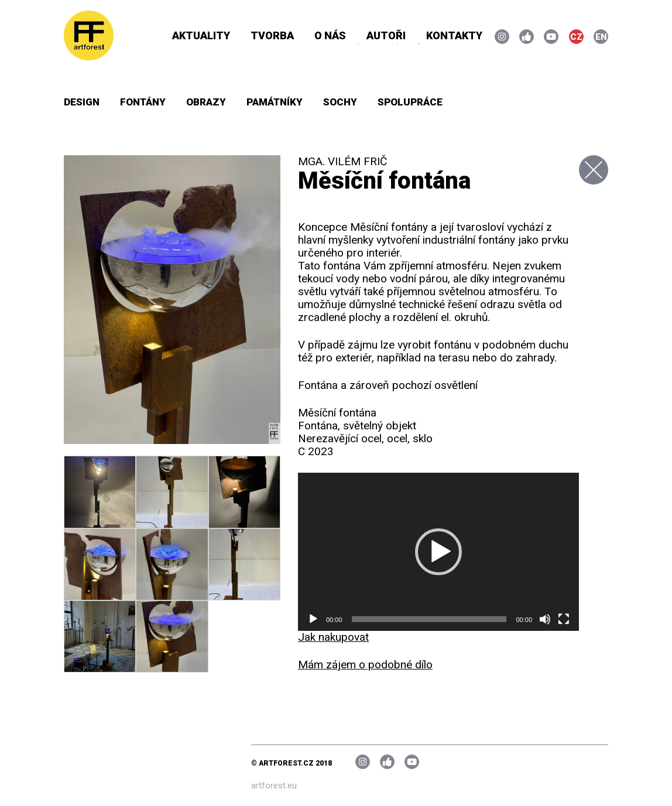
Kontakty (454, 35)
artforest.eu (274, 785)
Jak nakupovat (333, 637)
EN (601, 37)
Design (82, 102)
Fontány (143, 102)
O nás (330, 35)
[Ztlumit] (545, 619)
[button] (438, 552)
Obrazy (206, 102)
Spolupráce (410, 102)
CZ (576, 37)
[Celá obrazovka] (564, 619)
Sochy (340, 102)
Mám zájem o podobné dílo (365, 665)
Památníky (275, 102)
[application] (438, 552)
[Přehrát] (313, 619)
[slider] (429, 619)
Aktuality (201, 35)
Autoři (386, 35)
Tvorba (272, 35)
